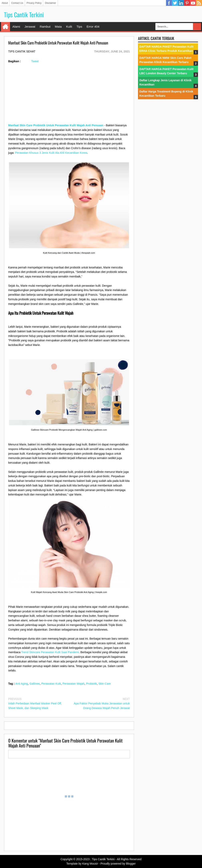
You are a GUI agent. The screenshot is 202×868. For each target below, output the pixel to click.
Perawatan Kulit (51, 684)
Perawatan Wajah (73, 684)
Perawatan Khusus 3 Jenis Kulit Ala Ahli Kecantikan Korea (51, 153)
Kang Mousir (90, 864)
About (5, 3)
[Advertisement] (69, 95)
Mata (58, 27)
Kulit (69, 27)
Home (5, 27)
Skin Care (104, 684)
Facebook (169, 3)
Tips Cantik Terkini (24, 15)
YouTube (193, 3)
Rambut (45, 27)
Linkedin (181, 3)
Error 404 (93, 27)
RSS (199, 3)
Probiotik (91, 684)
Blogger (131, 864)
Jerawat (30, 27)
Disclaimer (50, 3)
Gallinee (34, 684)
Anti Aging (22, 684)
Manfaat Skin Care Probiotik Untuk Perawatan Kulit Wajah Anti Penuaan (56, 125)
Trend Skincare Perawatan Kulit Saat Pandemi (50, 652)
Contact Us (17, 3)
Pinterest (187, 3)
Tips (79, 27)
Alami (16, 27)
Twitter (175, 3)
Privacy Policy (34, 3)
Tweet (35, 61)
